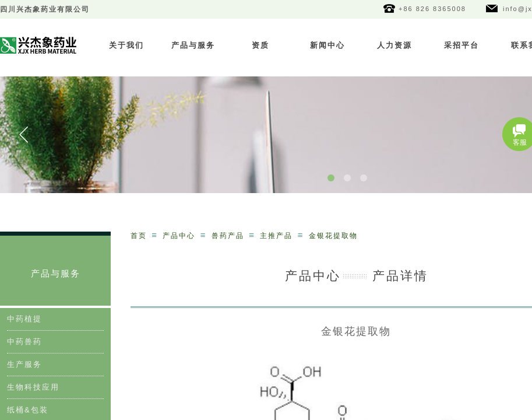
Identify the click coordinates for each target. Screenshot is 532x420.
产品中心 (179, 236)
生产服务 (24, 364)
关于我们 (126, 45)
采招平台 (461, 45)
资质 (260, 45)
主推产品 (276, 236)
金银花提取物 (333, 236)
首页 (139, 236)
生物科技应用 (33, 387)
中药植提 (24, 319)
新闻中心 (327, 45)
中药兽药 (24, 342)
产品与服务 (193, 45)
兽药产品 (228, 236)
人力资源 (394, 45)
